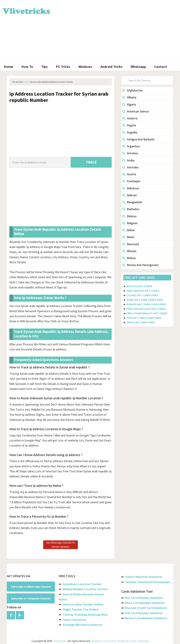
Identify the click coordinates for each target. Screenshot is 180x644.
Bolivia (129, 258)
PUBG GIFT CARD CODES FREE (145, 300)
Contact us (110, 641)
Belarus (129, 216)
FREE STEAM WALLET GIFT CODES (147, 313)
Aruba (128, 160)
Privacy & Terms (127, 641)
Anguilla (130, 132)
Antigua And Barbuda (138, 139)
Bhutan (129, 251)
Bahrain (130, 195)
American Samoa (136, 111)
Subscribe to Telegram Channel (31, 598)
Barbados (131, 209)
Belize (128, 230)
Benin (128, 237)
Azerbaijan (131, 181)
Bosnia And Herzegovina (140, 265)
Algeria (129, 104)
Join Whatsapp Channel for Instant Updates (61, 545)
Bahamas (131, 188)
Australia (130, 167)
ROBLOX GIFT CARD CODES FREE (146, 304)
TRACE (91, 162)
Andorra (130, 118)
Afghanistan (132, 90)
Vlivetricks (26, 10)
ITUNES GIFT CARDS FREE (142, 295)
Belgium (130, 223)
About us (97, 641)
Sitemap (143, 641)
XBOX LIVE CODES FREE (141, 322)
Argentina (131, 146)
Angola (129, 125)
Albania (129, 97)
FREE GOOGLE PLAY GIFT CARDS (146, 309)
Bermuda (131, 244)
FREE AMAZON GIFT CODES (143, 291)
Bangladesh (132, 202)
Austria (129, 174)
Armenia (130, 153)
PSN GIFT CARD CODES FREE (144, 318)
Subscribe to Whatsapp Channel (31, 587)
